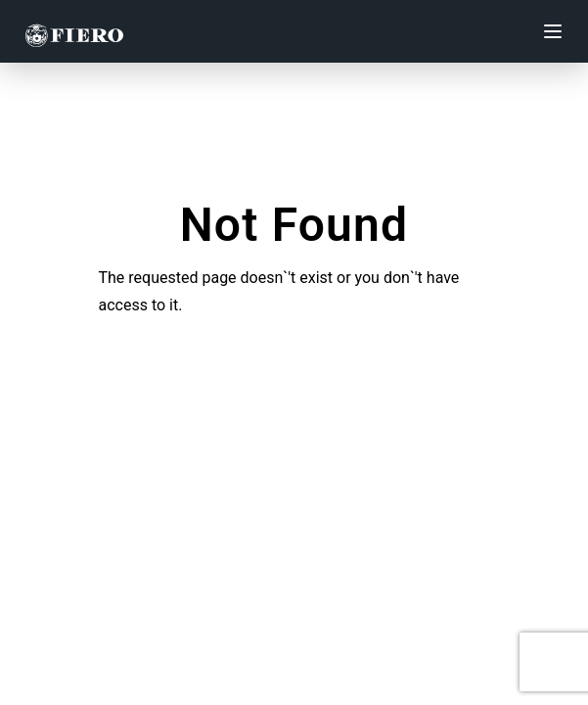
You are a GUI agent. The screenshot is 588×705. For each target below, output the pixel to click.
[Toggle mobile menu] (553, 31)
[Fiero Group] (74, 31)
